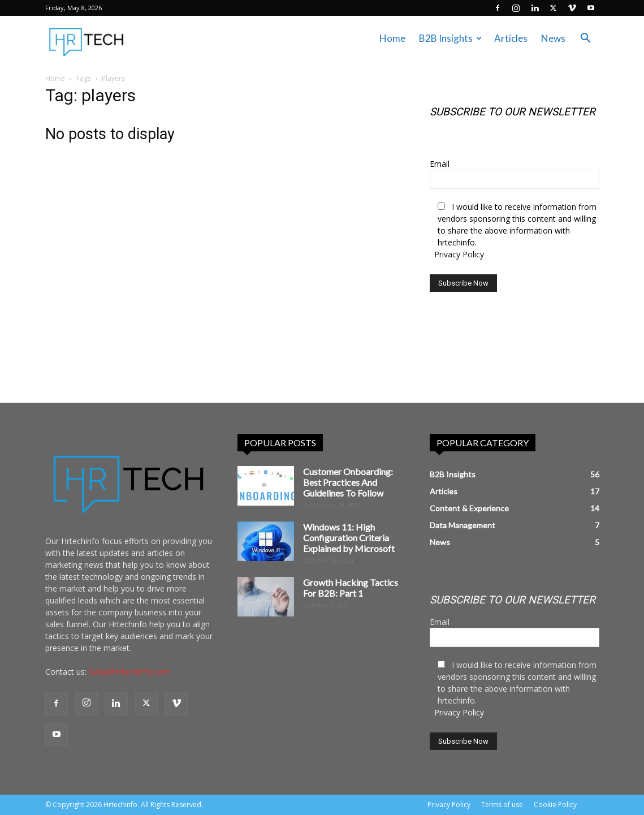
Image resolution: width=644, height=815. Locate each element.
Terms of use (502, 805)
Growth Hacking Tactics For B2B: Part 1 (351, 588)
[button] (586, 39)
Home (392, 38)
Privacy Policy (459, 254)
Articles (511, 38)
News (553, 38)
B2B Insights (450, 38)
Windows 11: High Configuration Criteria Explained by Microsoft (349, 538)
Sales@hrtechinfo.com (130, 672)
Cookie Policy (555, 805)
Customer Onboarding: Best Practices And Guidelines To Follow (348, 482)
